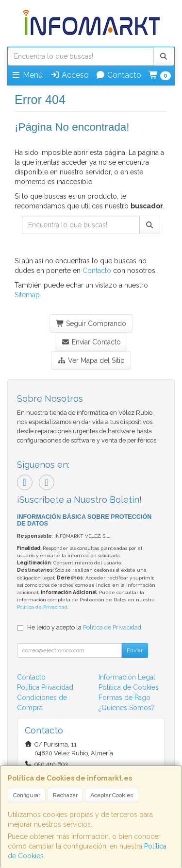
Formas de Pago (124, 698)
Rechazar (65, 795)
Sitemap (27, 295)
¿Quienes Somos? (127, 708)
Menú (27, 75)
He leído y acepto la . (85, 627)
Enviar (135, 650)
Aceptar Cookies (112, 795)
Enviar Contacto (91, 342)
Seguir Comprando (91, 323)
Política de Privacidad (42, 607)
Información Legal (127, 677)
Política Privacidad (45, 687)
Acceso (69, 75)
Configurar (27, 795)
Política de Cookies (129, 687)
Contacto (118, 75)
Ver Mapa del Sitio (91, 360)
